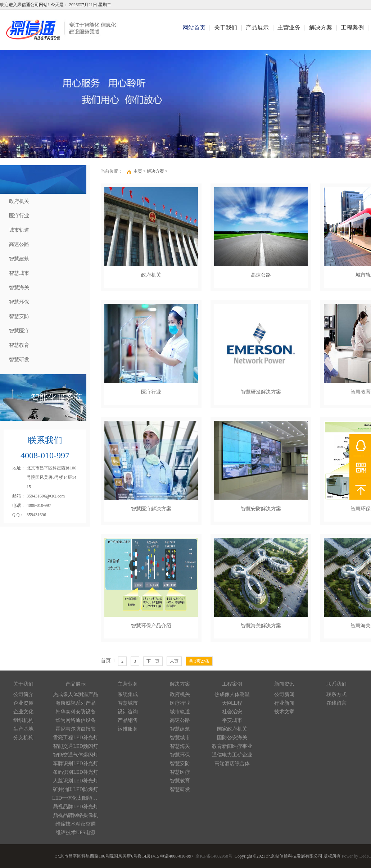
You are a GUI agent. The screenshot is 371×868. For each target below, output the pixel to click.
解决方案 (321, 28)
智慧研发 (19, 360)
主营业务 (289, 28)
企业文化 (23, 712)
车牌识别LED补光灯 (75, 764)
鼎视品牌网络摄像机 (76, 815)
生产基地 (23, 729)
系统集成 (128, 694)
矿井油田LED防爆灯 (75, 789)
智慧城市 (19, 273)
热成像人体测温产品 (76, 694)
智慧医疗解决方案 (151, 509)
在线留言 (336, 703)
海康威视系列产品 (76, 703)
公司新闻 (284, 694)
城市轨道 (19, 230)
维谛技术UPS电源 (76, 833)
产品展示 (257, 28)
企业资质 (23, 703)
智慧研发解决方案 (261, 392)
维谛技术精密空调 (76, 824)
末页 (174, 661)
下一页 (153, 661)
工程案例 (352, 28)
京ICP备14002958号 (214, 856)
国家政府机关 (232, 729)
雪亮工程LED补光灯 (75, 738)
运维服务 (128, 729)
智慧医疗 (19, 331)
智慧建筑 (19, 259)
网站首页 (194, 28)
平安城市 (232, 720)
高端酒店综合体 (232, 764)
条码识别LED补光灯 (75, 772)
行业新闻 (284, 703)
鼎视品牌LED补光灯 (75, 807)
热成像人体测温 (232, 694)
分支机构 (23, 738)
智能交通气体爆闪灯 (76, 755)
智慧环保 (19, 302)
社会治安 (232, 712)
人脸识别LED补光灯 (75, 781)
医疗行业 (19, 216)
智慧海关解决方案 (261, 626)
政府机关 (19, 201)
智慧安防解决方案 (261, 509)
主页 (138, 171)
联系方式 (336, 694)
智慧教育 (19, 345)
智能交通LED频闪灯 (75, 746)
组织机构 (23, 720)
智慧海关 (19, 288)
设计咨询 (128, 712)
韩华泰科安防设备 (76, 712)
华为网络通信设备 (76, 720)
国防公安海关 (232, 738)
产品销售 (128, 720)
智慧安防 (19, 316)
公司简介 (23, 694)
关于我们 (226, 28)
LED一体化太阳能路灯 (76, 798)
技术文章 (284, 712)
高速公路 (19, 244)
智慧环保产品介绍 (151, 626)
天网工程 (232, 703)
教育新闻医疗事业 (232, 746)
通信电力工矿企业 (232, 755)
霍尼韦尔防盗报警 (76, 729)
